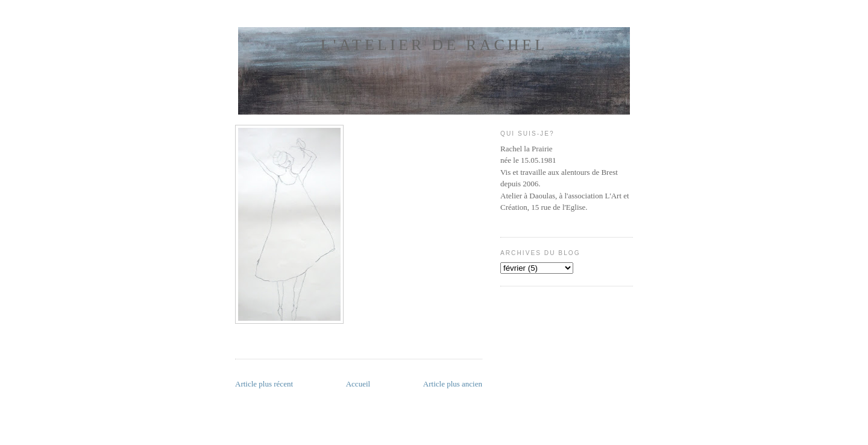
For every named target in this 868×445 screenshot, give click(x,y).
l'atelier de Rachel (434, 45)
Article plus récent (264, 384)
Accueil (358, 384)
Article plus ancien (453, 384)
